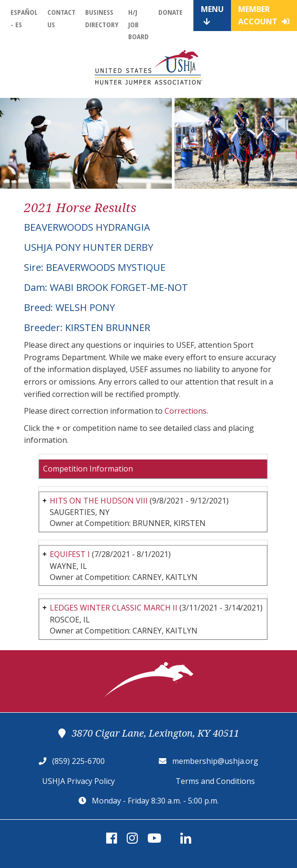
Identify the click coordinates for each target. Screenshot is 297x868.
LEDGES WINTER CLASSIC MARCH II (114, 608)
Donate (170, 12)
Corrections (186, 411)
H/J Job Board (138, 24)
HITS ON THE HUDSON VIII (99, 501)
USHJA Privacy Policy (78, 781)
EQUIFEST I (70, 554)
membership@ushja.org (215, 761)
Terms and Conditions (215, 781)
